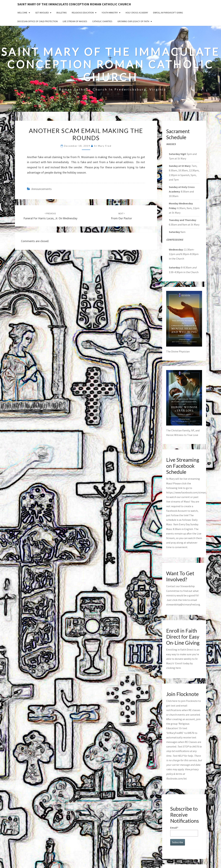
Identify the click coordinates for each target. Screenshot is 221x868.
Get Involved (42, 13)
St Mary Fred (103, 146)
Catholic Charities (102, 21)
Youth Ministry (110, 13)
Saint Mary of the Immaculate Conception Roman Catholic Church (74, 4)
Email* (184, 831)
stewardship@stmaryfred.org (183, 604)
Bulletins (62, 13)
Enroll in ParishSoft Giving (168, 13)
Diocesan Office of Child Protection (38, 21)
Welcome (22, 13)
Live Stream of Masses (75, 21)
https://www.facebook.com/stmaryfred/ (189, 492)
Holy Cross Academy (137, 13)
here (178, 668)
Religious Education (83, 13)
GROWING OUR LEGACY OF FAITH (133, 21)
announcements (42, 189)
